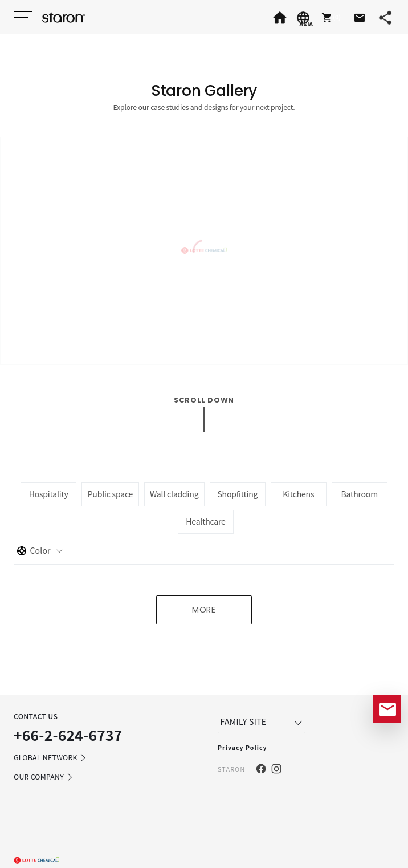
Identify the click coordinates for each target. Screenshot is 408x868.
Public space (110, 494)
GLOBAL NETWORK (50, 758)
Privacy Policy (242, 747)
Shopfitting (237, 494)
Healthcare (205, 521)
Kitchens (298, 494)
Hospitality (49, 494)
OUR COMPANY (44, 777)
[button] (330, 17)
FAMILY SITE (263, 722)
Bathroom (360, 494)
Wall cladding (174, 494)
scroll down (204, 400)
